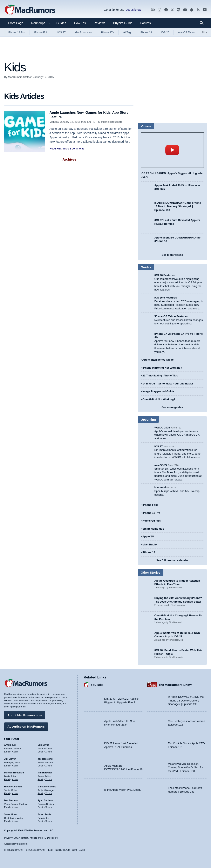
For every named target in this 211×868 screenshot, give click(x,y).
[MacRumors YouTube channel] (185, 10)
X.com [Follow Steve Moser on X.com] (15, 821)
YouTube (97, 685)
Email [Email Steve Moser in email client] (7, 821)
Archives (69, 159)
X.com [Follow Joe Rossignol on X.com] (49, 765)
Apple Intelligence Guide (158, 360)
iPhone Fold (41, 32)
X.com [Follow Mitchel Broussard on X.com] (15, 779)
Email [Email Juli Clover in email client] (7, 765)
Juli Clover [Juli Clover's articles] (10, 759)
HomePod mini (152, 521)
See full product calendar (172, 560)
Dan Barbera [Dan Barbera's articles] (11, 800)
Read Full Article (59, 149)
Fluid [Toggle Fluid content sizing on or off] (49, 850)
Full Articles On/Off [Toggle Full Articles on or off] (34, 850)
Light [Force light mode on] (74, 850)
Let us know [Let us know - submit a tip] (133, 10)
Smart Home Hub (153, 529)
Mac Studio (149, 545)
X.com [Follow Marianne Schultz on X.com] (49, 793)
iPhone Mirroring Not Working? (162, 368)
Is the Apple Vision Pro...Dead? (123, 790)
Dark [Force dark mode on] (81, 850)
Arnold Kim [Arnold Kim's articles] (10, 745)
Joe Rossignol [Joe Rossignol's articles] (45, 759)
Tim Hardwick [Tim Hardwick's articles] (45, 772)
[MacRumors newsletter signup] (205, 10)
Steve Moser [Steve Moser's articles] (11, 814)
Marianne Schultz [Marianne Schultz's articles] (47, 786)
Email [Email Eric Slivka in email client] (41, 751)
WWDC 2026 (162, 428)
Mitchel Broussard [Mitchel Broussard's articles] (14, 772)
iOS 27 (62, 32)
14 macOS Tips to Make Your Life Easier (168, 384)
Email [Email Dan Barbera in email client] (7, 807)
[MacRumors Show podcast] (153, 10)
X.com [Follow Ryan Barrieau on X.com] (49, 807)
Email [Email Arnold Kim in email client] (7, 751)
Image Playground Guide (158, 391)
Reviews (99, 23)
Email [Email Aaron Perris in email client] (41, 821)
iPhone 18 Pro (16, 32)
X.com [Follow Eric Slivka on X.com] (49, 751)
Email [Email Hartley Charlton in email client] (7, 793)
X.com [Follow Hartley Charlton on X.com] (15, 793)
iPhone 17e (107, 32)
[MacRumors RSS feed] (198, 10)
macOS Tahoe (187, 32)
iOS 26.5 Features (166, 298)
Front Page (16, 23)
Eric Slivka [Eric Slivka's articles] (43, 745)
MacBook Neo (83, 32)
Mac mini (160, 487)
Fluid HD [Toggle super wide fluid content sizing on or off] (58, 850)
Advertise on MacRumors (26, 726)
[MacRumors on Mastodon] (178, 10)
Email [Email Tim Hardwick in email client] (41, 779)
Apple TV (148, 536)
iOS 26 (165, 32)
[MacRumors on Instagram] (159, 10)
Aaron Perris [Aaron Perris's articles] (45, 814)
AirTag (127, 32)
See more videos (172, 255)
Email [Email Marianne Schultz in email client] (41, 793)
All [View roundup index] (204, 32)
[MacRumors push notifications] (192, 10)
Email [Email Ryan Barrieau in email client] (41, 807)
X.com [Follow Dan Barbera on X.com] (15, 807)
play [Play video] (172, 150)
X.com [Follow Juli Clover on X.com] (15, 765)
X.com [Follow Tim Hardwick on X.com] (49, 779)
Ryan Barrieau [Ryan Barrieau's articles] (45, 800)
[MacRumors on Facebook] (166, 10)
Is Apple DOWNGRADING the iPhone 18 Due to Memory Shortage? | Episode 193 (178, 206)
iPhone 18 (146, 32)
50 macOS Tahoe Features (171, 316)
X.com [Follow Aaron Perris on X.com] (49, 821)
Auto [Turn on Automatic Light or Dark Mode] (68, 850)
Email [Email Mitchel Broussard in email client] (7, 779)
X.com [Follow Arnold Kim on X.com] (15, 751)
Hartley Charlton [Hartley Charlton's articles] (13, 786)
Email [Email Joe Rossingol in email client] (41, 765)
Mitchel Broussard (112, 122)
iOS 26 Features (164, 275)
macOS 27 (161, 465)
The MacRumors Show (175, 685)
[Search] (203, 23)
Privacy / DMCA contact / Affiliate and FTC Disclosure (31, 838)
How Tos (80, 23)
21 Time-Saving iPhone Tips (160, 376)
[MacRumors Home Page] (30, 10)
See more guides (172, 407)
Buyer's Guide (123, 23)
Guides (61, 23)
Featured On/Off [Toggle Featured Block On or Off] (13, 850)
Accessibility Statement (16, 844)
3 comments (77, 149)
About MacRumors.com (25, 715)
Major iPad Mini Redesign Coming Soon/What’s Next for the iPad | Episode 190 (186, 767)
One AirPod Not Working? (159, 399)
